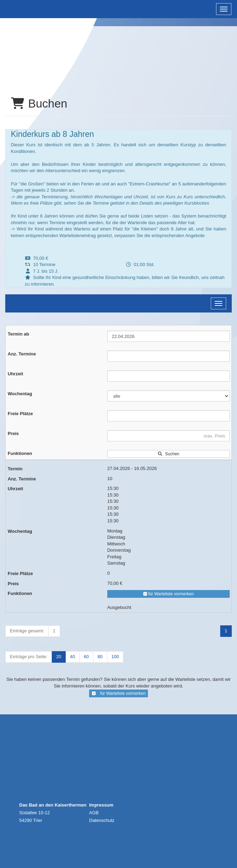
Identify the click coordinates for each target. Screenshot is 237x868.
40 (72, 657)
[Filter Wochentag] (168, 396)
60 (86, 657)
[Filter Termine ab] (168, 336)
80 (100, 657)
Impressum (101, 805)
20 (59, 657)
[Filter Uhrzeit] (168, 376)
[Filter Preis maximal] (168, 436)
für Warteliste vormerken (169, 594)
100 (115, 657)
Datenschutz (102, 820)
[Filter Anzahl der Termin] (168, 356)
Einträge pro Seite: (29, 657)
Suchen (168, 454)
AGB (94, 813)
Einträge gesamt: (27, 631)
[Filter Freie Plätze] (168, 416)
